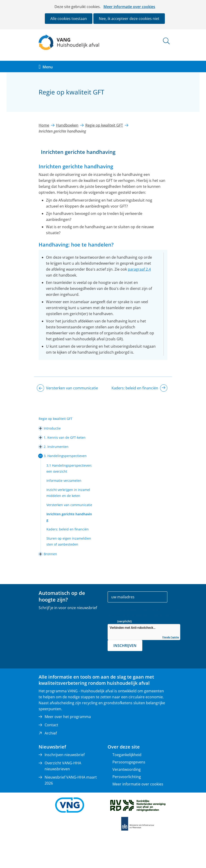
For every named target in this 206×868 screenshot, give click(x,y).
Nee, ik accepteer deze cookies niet (129, 19)
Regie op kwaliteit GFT (56, 419)
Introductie (52, 428)
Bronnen (50, 554)
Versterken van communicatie (69, 505)
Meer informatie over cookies (129, 7)
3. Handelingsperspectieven (65, 456)
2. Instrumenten (56, 447)
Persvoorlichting (127, 777)
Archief (51, 733)
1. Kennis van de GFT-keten (65, 437)
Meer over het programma (68, 717)
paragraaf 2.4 (139, 269)
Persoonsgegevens (129, 762)
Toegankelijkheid (127, 755)
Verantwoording (127, 769)
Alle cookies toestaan (69, 19)
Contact (51, 725)
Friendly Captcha (171, 637)
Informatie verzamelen (64, 481)
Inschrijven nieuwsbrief (65, 755)
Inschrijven (125, 646)
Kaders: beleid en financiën (68, 529)
